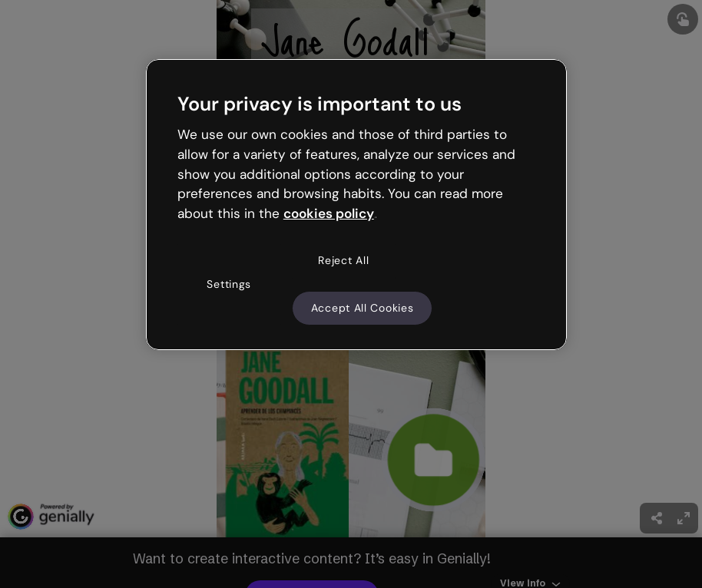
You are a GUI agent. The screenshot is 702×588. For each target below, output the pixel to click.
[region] (356, 205)
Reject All (343, 260)
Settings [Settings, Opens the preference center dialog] (229, 284)
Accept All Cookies (363, 308)
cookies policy (329, 213)
